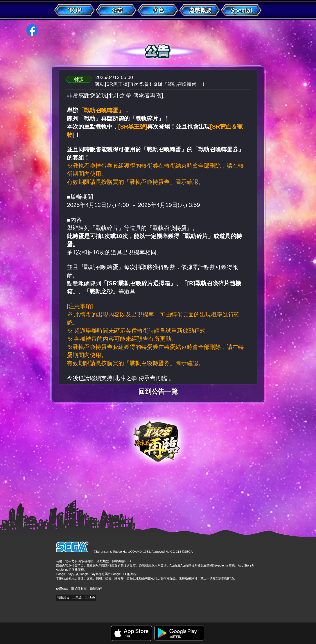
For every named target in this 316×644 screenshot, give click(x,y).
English (90, 597)
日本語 (77, 597)
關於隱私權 (79, 589)
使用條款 (62, 589)
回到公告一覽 (158, 392)
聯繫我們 (96, 589)
